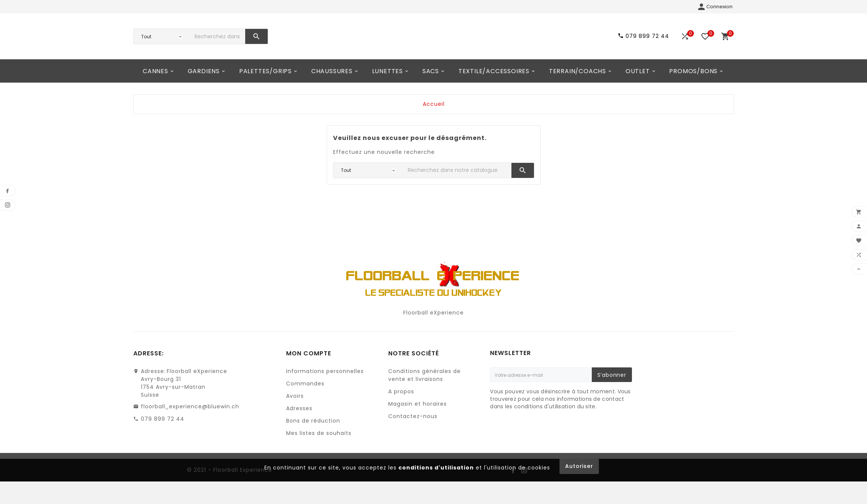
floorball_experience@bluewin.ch (190, 425)
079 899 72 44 (163, 437)
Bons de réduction (313, 439)
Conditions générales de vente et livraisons (424, 393)
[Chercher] (218, 46)
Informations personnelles (325, 390)
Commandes (305, 402)
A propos (401, 410)
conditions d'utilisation (436, 486)
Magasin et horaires (418, 422)
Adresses (299, 427)
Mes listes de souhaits (319, 451)
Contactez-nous (413, 435)
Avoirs (295, 414)
